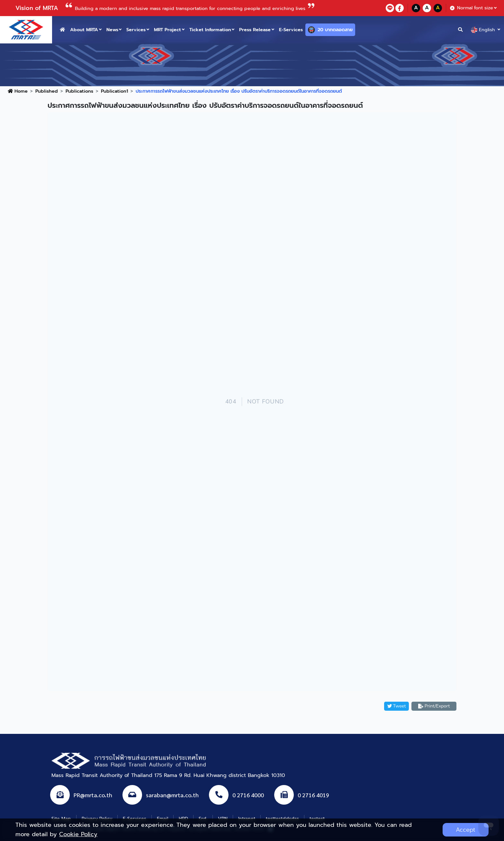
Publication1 (114, 91)
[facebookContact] (400, 8)
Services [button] (136, 30)
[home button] (62, 30)
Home (18, 91)
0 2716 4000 (248, 795)
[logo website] (26, 29)
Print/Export (434, 706)
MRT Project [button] (167, 30)
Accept (466, 830)
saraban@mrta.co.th (172, 795)
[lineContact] (390, 8)
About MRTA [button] (84, 30)
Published (47, 91)
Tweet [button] (397, 706)
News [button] (112, 30)
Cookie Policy (78, 834)
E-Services (291, 30)
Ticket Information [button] (210, 30)
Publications (79, 91)
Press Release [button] (255, 30)
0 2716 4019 (313, 795)
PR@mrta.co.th (93, 795)
